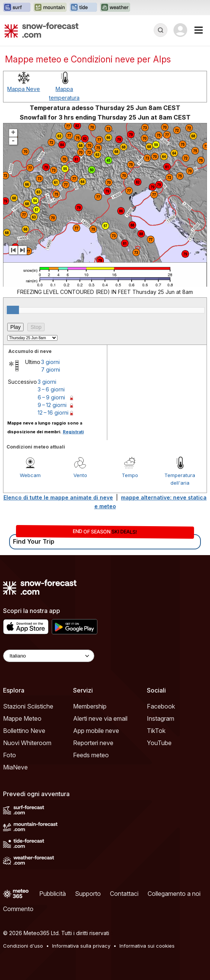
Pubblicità (52, 894)
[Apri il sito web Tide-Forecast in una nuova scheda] (83, 8)
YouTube (159, 743)
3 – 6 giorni (51, 389)
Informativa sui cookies (147, 946)
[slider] (13, 310)
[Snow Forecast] (41, 30)
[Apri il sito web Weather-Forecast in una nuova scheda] (115, 8)
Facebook (161, 706)
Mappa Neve (24, 89)
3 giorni (50, 362)
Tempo (130, 475)
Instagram (161, 718)
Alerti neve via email (100, 718)
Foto (10, 755)
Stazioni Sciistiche (28, 706)
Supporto (88, 894)
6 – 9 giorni (51, 397)
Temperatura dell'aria (180, 479)
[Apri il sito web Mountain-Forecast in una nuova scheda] (50, 8)
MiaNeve (15, 767)
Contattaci (124, 894)
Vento (80, 475)
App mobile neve (96, 731)
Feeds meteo (91, 755)
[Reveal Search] (161, 30)
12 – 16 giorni (53, 413)
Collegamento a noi (174, 894)
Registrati (73, 432)
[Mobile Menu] (199, 30)
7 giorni (51, 369)
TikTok (156, 731)
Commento (18, 909)
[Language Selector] (49, 656)
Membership (90, 706)
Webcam (30, 475)
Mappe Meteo (22, 718)
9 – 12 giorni (52, 405)
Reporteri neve (93, 743)
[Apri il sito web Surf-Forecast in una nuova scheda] (17, 8)
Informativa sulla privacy (81, 946)
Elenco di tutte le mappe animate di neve (58, 497)
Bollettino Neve (24, 731)
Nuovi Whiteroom (27, 743)
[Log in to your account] (180, 30)
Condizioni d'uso (23, 946)
